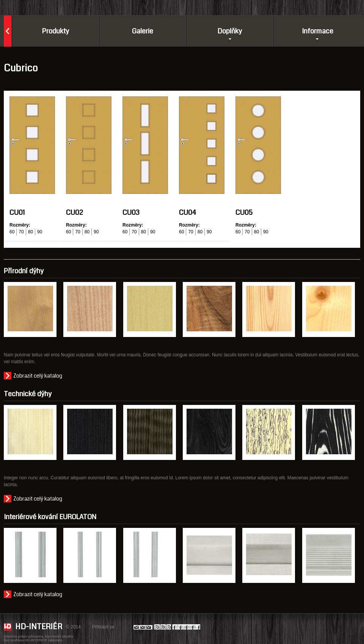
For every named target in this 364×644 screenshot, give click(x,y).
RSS (162, 627)
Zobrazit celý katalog (38, 376)
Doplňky (227, 31)
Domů (8, 31)
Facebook (186, 627)
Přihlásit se (103, 627)
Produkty (56, 31)
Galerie (143, 31)
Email (143, 627)
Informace (318, 31)
